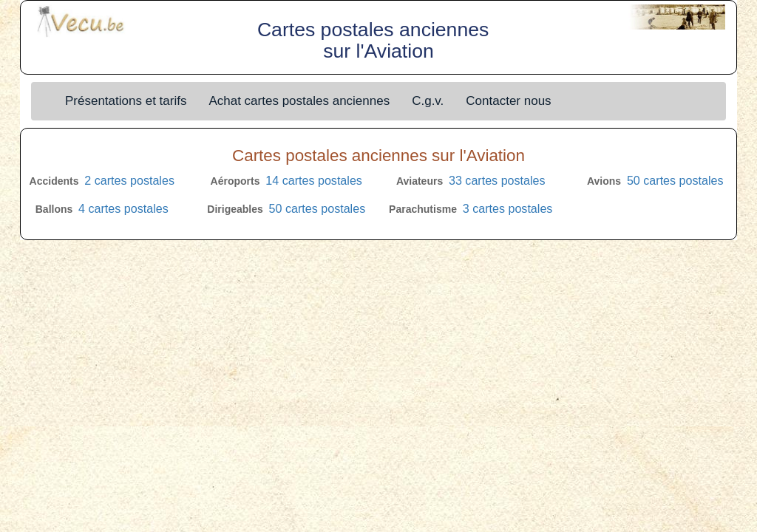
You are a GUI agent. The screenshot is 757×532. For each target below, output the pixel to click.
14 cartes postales (314, 180)
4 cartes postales (123, 208)
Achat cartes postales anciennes (299, 101)
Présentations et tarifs (126, 101)
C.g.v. (428, 101)
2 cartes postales (129, 180)
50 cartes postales (675, 180)
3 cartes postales (508, 208)
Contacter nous (508, 101)
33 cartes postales (497, 180)
